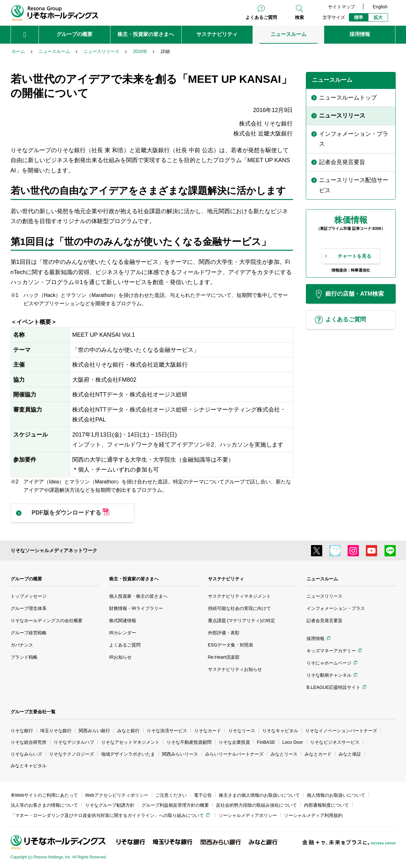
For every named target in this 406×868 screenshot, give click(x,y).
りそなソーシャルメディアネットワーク (54, 550)
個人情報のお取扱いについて (336, 795)
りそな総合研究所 (29, 742)
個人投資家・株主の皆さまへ (138, 596)
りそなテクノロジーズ (72, 754)
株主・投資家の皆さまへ (134, 579)
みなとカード (318, 754)
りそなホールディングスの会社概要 (47, 621)
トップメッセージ (29, 596)
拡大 (378, 17)
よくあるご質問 (261, 17)
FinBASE (266, 742)
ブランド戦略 (24, 657)
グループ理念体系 (29, 608)
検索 (299, 17)
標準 (358, 17)
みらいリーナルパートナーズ (234, 754)
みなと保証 (350, 754)
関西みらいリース (180, 754)
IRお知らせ (120, 657)
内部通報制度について (326, 805)
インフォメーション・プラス (336, 608)
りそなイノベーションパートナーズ (341, 731)
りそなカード (208, 731)
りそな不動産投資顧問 (189, 742)
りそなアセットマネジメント (130, 742)
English (380, 7)
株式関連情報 (123, 621)
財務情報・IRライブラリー (136, 608)
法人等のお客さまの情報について (44, 805)
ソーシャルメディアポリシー (248, 815)
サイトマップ (341, 7)
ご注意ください (171, 795)
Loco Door (293, 742)
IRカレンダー (123, 633)
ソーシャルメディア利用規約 (313, 815)
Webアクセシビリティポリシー (117, 795)
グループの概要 (26, 579)
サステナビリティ (226, 579)
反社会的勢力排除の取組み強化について (256, 805)
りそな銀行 (22, 731)
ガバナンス (22, 645)
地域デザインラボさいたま (128, 754)
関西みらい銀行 (94, 731)
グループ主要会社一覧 (33, 712)
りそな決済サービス (167, 731)
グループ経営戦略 (29, 633)
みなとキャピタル (29, 766)
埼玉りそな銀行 (56, 731)
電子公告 (203, 795)
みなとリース (284, 754)
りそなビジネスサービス (335, 742)
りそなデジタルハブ (74, 742)
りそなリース (242, 731)
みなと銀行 (128, 731)
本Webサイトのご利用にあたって (44, 795)
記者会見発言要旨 (324, 621)
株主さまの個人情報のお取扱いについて (259, 795)
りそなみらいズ (26, 754)
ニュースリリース (324, 596)
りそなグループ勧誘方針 (110, 805)
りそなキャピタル (280, 731)
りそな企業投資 (234, 742)
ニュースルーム (322, 579)
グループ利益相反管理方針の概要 (175, 805)
